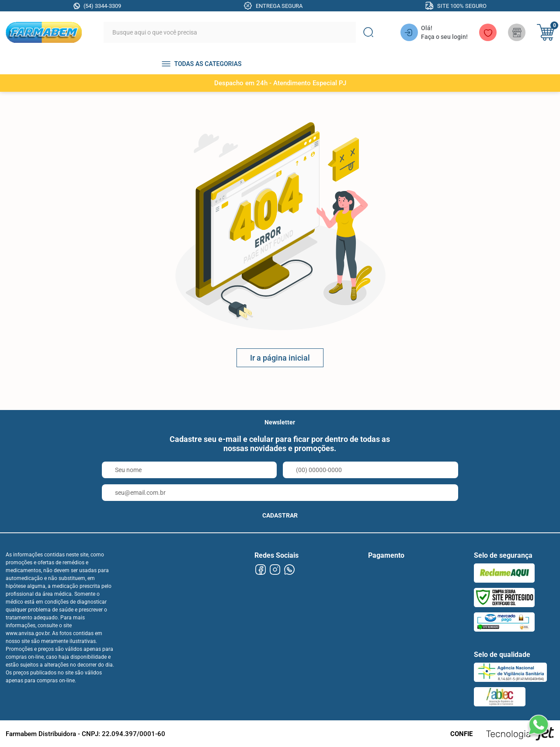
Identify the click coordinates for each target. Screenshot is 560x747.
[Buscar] (368, 32)
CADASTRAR (280, 515)
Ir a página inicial (280, 358)
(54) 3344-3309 (102, 6)
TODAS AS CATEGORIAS (208, 64)
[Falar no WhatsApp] (538, 725)
